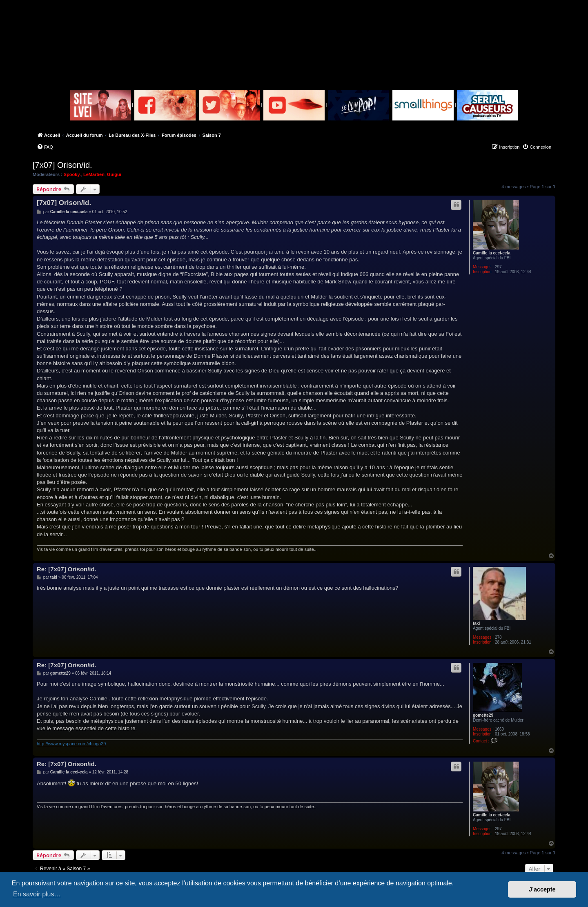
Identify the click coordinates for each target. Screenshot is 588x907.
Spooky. (72, 174)
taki (476, 623)
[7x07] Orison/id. (62, 165)
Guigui (114, 174)
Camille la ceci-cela (492, 253)
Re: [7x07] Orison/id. (67, 569)
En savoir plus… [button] (37, 894)
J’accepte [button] (542, 889)
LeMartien (94, 174)
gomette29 (483, 715)
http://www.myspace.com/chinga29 (71, 744)
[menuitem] (45, 147)
